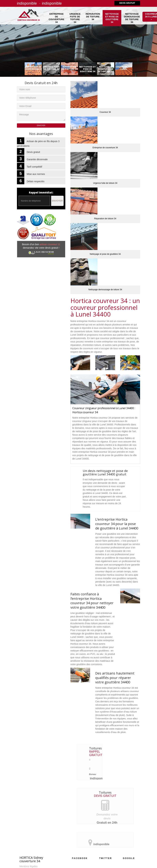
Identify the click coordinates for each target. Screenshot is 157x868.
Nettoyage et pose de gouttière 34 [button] (112, 18)
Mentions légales (28, 866)
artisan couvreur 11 (50, 244)
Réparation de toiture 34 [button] (93, 17)
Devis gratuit (127, 3)
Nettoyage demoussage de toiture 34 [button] (132, 18)
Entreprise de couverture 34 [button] (57, 18)
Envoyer (57, 201)
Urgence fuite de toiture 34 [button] (75, 18)
